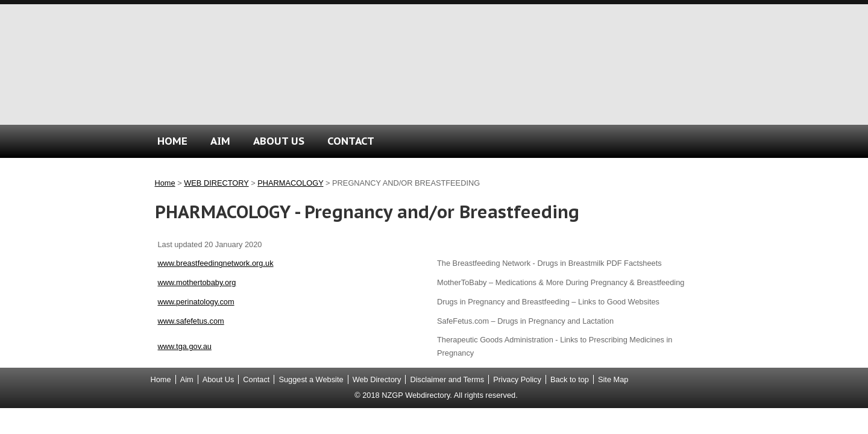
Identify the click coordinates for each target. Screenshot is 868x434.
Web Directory (377, 379)
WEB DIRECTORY (216, 183)
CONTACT (351, 141)
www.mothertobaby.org (197, 282)
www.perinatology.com (196, 302)
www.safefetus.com (191, 321)
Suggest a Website (311, 379)
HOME (172, 141)
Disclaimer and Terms (447, 379)
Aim (187, 379)
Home (165, 183)
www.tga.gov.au (185, 346)
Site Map (613, 379)
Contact (256, 379)
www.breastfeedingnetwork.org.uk (216, 263)
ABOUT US (279, 141)
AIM (220, 141)
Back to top (570, 379)
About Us (219, 379)
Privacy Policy (517, 379)
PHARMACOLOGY (290, 183)
